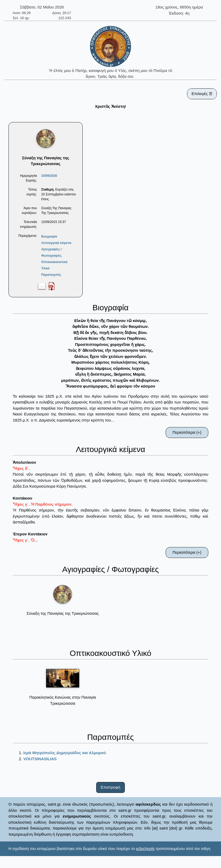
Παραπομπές (51, 275)
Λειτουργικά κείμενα (56, 243)
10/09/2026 (49, 176)
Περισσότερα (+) (187, 432)
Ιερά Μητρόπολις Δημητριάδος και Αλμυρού (65, 753)
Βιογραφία (49, 237)
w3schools (145, 848)
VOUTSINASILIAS (40, 759)
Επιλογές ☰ (202, 94)
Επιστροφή (111, 787)
